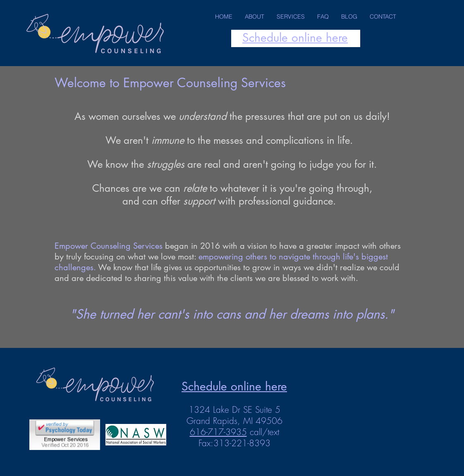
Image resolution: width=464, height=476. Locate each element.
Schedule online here (295, 38)
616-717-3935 (218, 432)
